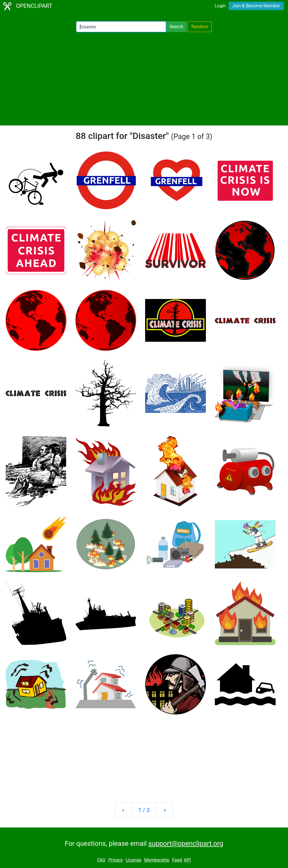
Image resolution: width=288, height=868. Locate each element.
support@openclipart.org (186, 844)
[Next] (165, 810)
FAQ (101, 860)
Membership (157, 860)
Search (176, 27)
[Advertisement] (144, 79)
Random (200, 27)
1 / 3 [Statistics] (144, 810)
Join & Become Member (256, 6)
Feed (177, 860)
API (187, 860)
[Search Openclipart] (121, 27)
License (133, 860)
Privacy (116, 860)
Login (220, 6)
